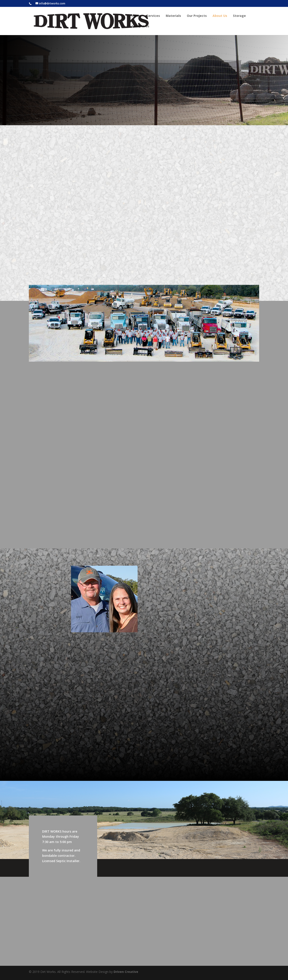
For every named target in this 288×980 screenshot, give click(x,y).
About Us (220, 16)
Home (136, 16)
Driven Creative (126, 972)
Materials (173, 16)
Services (153, 16)
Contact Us (140, 26)
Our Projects (197, 16)
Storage (239, 16)
